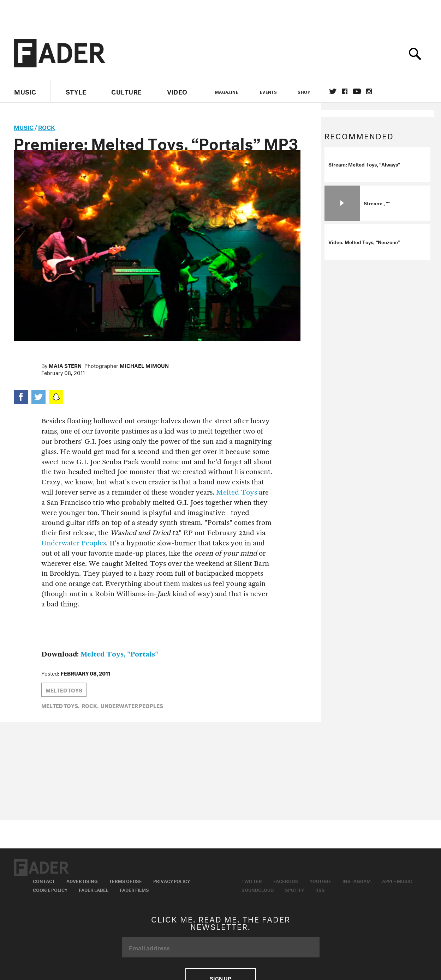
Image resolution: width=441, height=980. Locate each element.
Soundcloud (258, 889)
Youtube (320, 881)
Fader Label (94, 889)
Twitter (333, 91)
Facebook (286, 881)
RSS (320, 889)
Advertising (82, 881)
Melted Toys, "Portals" (119, 654)
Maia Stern (65, 365)
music (24, 126)
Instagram (357, 881)
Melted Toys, (60, 705)
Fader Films (134, 889)
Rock (47, 126)
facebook (345, 91)
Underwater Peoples (74, 543)
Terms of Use (126, 881)
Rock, (90, 705)
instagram (369, 91)
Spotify (294, 889)
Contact (44, 881)
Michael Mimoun (144, 365)
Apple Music (397, 881)
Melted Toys (237, 492)
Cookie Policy (50, 889)
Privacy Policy (172, 881)
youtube (357, 91)
